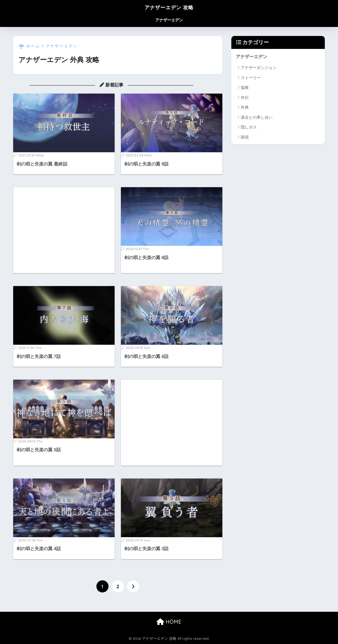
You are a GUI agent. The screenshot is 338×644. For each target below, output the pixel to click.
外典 (245, 107)
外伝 (245, 97)
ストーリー (251, 78)
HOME (169, 622)
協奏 (245, 88)
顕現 (245, 137)
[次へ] (133, 586)
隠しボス (249, 127)
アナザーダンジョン (259, 68)
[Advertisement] (64, 230)
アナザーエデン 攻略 (169, 7)
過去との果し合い (257, 117)
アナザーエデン (169, 20)
